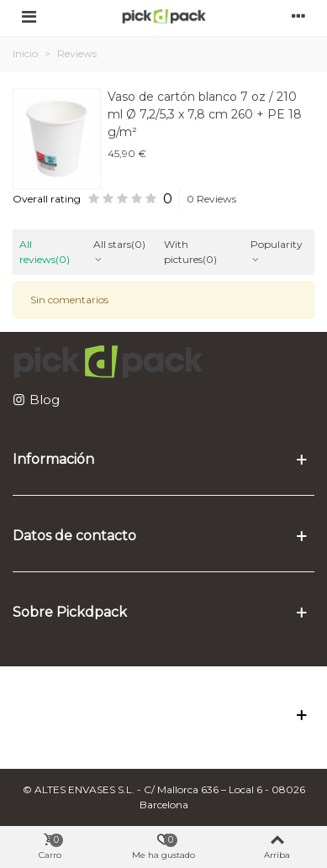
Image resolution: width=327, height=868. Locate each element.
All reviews (45, 252)
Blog (45, 400)
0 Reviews (211, 199)
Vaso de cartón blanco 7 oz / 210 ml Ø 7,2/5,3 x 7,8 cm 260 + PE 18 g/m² (205, 114)
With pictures (190, 252)
